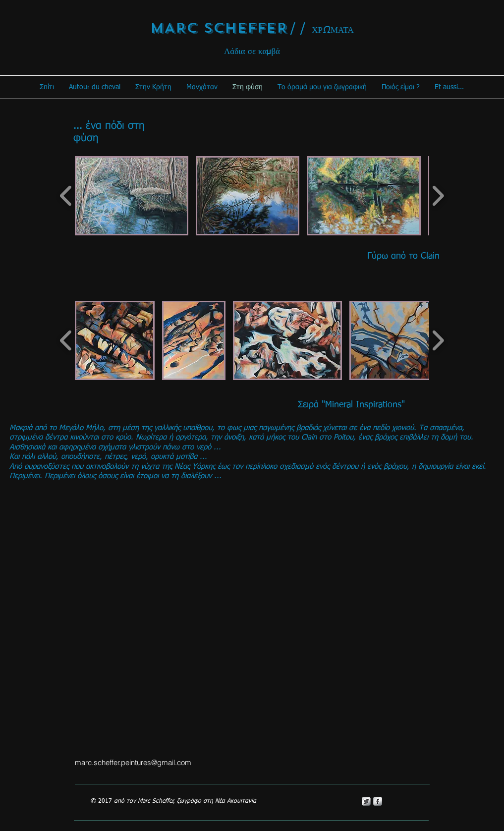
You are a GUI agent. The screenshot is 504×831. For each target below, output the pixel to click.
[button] (132, 196)
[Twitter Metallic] (366, 801)
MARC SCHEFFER (219, 28)
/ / (298, 29)
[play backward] (66, 196)
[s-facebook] (378, 801)
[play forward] (438, 196)
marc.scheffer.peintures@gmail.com (133, 762)
